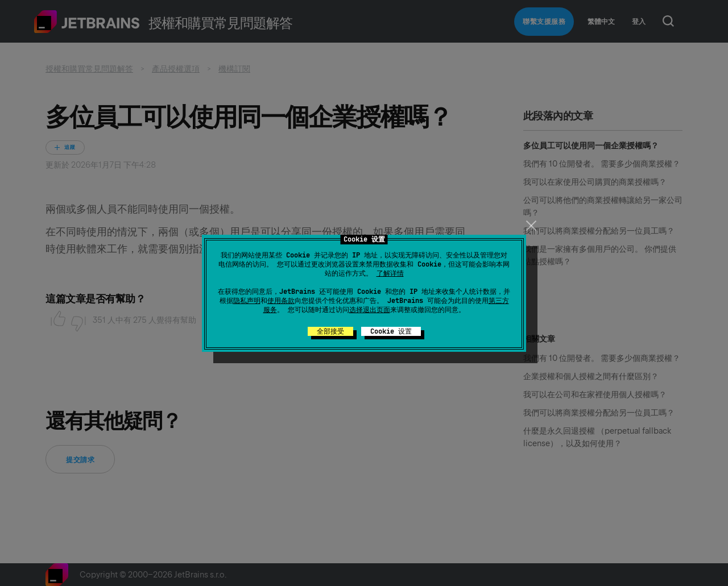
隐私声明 (247, 301)
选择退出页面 (370, 310)
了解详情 (390, 273)
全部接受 (330, 331)
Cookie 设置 (391, 331)
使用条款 (281, 301)
